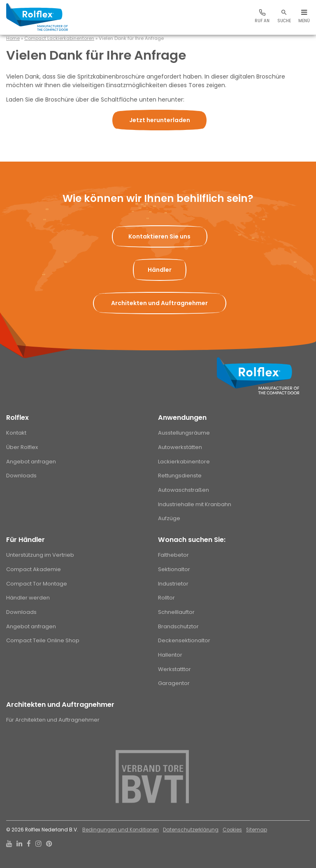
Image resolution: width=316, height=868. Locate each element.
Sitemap (257, 830)
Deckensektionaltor (184, 640)
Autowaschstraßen (184, 490)
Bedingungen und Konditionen (121, 830)
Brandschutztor (178, 626)
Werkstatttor (174, 669)
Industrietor (173, 584)
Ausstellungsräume (184, 433)
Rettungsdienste (180, 476)
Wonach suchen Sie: (192, 540)
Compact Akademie (34, 569)
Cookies (232, 830)
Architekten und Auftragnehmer (60, 705)
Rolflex (17, 418)
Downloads (21, 476)
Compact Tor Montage (37, 584)
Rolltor (166, 598)
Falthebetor (173, 555)
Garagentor (174, 683)
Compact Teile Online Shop (43, 640)
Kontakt (16, 433)
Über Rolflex (22, 447)
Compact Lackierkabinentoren (59, 38)
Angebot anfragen (31, 462)
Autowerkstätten (180, 447)
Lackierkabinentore (184, 462)
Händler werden (28, 598)
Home (13, 38)
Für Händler (26, 540)
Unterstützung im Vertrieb (40, 555)
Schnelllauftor (176, 612)
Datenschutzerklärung (191, 830)
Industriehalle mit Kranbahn (195, 504)
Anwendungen (182, 418)
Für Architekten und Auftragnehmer (53, 720)
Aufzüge (169, 518)
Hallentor (170, 655)
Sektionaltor (174, 569)
